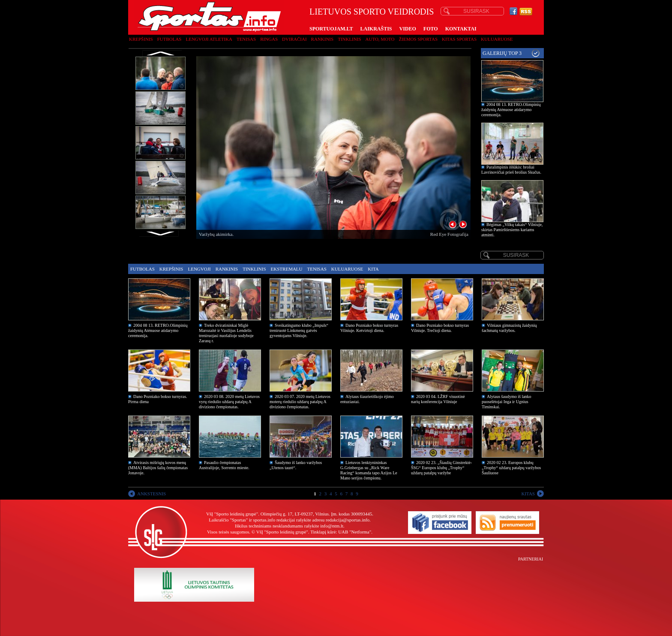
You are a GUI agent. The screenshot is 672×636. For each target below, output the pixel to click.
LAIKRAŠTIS (376, 29)
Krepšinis (141, 39)
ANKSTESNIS (151, 494)
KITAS (528, 494)
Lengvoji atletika (209, 39)
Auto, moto (380, 39)
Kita (373, 269)
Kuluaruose (497, 39)
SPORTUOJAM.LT (331, 29)
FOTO (431, 29)
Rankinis (322, 39)
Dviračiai (294, 39)
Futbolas (169, 39)
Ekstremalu (287, 269)
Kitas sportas (459, 39)
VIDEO (408, 29)
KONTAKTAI (461, 29)
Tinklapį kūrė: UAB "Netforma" (341, 532)
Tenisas (246, 39)
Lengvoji (199, 269)
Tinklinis (349, 39)
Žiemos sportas (418, 39)
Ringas (269, 39)
